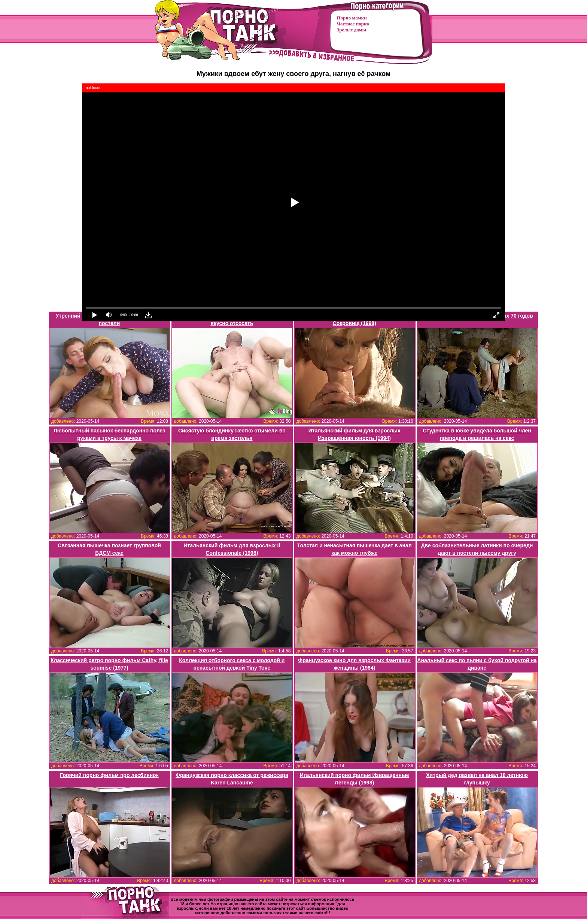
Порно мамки (352, 18)
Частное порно (353, 24)
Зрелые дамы (352, 30)
